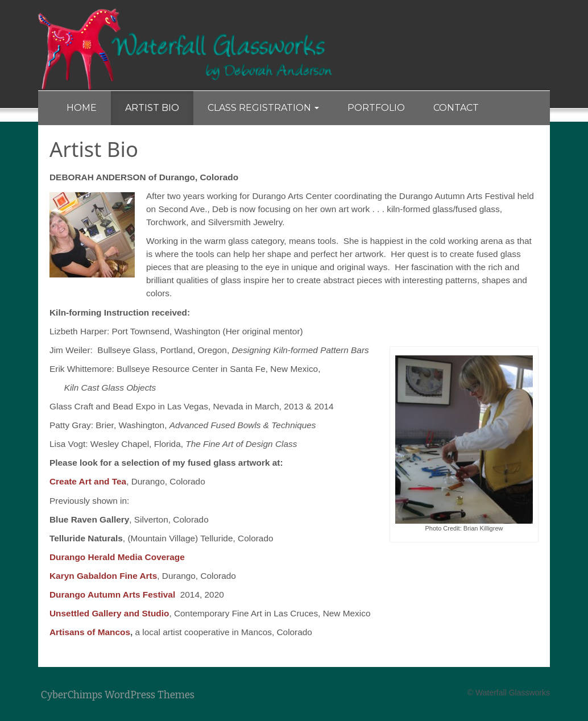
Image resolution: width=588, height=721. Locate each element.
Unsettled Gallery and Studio (109, 613)
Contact (456, 108)
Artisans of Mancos (90, 632)
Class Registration (263, 108)
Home (82, 108)
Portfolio (376, 108)
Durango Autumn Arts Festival (112, 594)
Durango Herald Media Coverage (117, 557)
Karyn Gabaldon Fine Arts (103, 576)
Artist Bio (152, 108)
